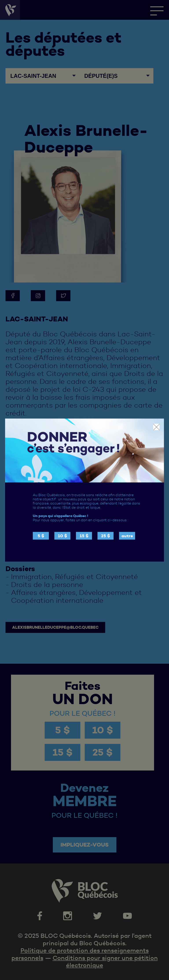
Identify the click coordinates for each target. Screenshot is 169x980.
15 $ (84, 536)
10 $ (62, 536)
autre (127, 536)
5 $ (41, 536)
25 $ (106, 536)
